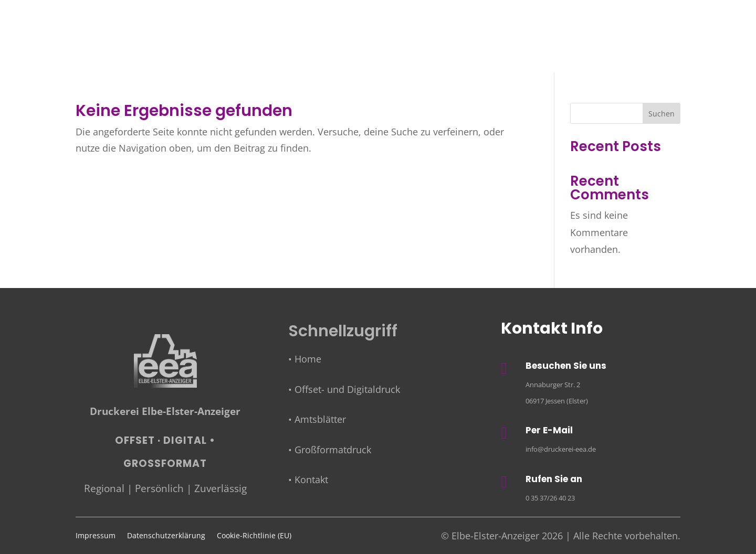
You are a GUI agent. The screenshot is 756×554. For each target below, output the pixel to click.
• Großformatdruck (330, 450)
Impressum (96, 536)
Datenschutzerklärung (166, 536)
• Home (305, 359)
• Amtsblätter (317, 419)
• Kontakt (308, 480)
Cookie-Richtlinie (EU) (254, 536)
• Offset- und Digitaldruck (344, 389)
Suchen (661, 114)
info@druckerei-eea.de (561, 449)
